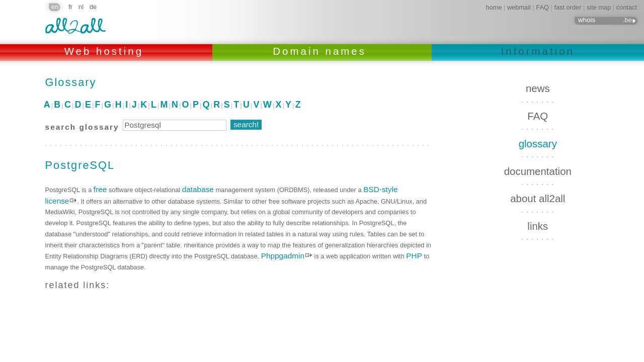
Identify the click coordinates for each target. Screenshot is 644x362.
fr (70, 7)
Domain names (322, 51)
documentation (538, 171)
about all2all (538, 198)
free (100, 189)
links (538, 226)
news (538, 88)
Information (538, 51)
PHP (414, 256)
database (198, 189)
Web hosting (106, 51)
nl (81, 7)
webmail (519, 7)
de (93, 7)
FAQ (542, 7)
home (494, 7)
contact (627, 7)
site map (599, 7)
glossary (538, 144)
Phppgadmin (283, 256)
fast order (568, 7)
